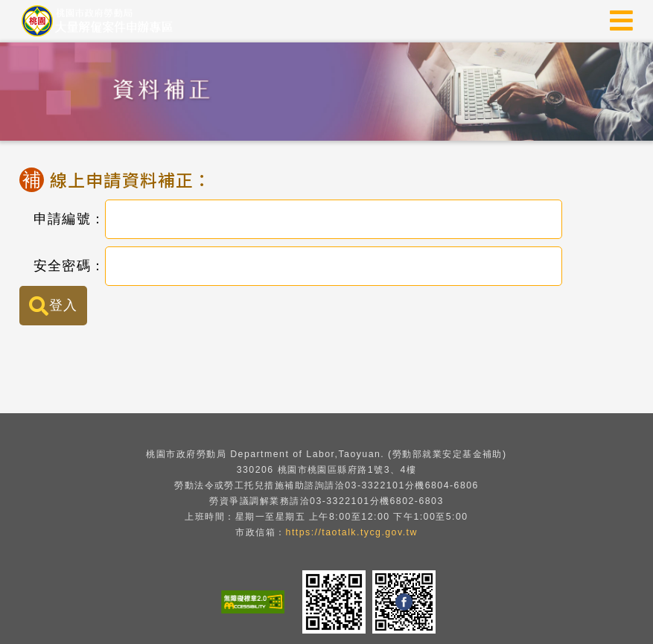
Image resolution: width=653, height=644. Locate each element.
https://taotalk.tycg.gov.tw (352, 532)
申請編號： (62, 219)
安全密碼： (62, 266)
